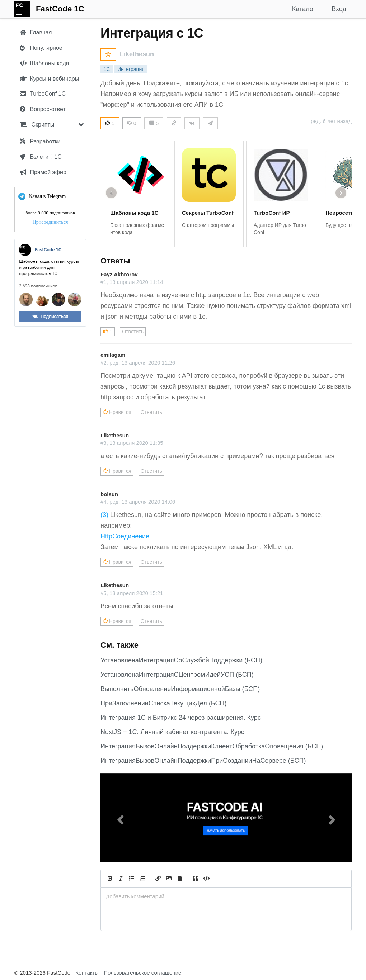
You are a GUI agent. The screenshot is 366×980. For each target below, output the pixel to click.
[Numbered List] (142, 879)
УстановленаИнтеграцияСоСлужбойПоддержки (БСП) (181, 660)
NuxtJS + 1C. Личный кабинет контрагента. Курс (172, 732)
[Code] (206, 879)
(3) (104, 515)
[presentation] (226, 896)
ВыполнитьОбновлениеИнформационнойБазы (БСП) (180, 689)
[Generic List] (131, 879)
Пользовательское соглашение (142, 973)
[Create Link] (158, 879)
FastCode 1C (60, 9)
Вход (339, 9)
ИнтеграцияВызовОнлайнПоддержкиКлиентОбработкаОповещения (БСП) (212, 746)
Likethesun (137, 54)
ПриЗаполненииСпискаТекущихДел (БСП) (163, 703)
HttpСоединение (125, 536)
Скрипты (37, 125)
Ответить (133, 332)
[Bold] (110, 879)
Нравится (117, 412)
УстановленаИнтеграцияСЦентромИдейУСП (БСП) (177, 675)
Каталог (304, 9)
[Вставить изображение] (169, 879)
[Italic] (121, 879)
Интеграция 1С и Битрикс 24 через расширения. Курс (181, 718)
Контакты (87, 973)
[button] (119, 818)
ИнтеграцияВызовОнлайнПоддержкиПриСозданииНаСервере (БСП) (203, 761)
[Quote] (195, 879)
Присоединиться (50, 222)
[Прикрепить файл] (179, 879)
